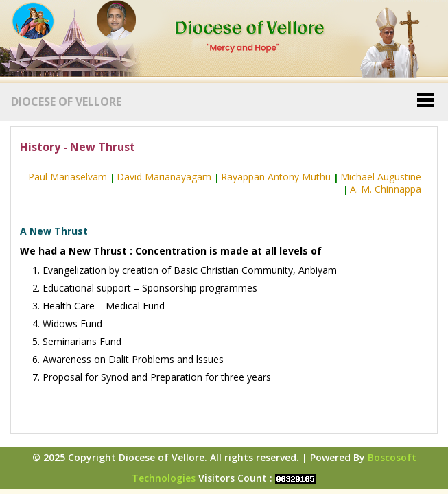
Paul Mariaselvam (68, 177)
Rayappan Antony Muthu (276, 177)
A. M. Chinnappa (386, 189)
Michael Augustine (381, 177)
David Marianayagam (164, 177)
